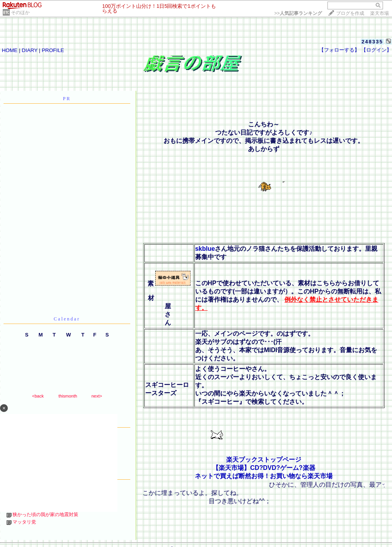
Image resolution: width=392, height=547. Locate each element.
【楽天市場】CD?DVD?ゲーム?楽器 (264, 468)
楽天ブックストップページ (264, 460)
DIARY (30, 50)
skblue (205, 249)
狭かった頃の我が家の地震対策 (45, 515)
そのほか (20, 13)
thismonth (68, 396)
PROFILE (53, 50)
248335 (372, 42)
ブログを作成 (350, 13)
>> (298, 13)
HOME (10, 50)
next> (97, 396)
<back (38, 396)
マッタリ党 (24, 522)
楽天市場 (379, 13)
